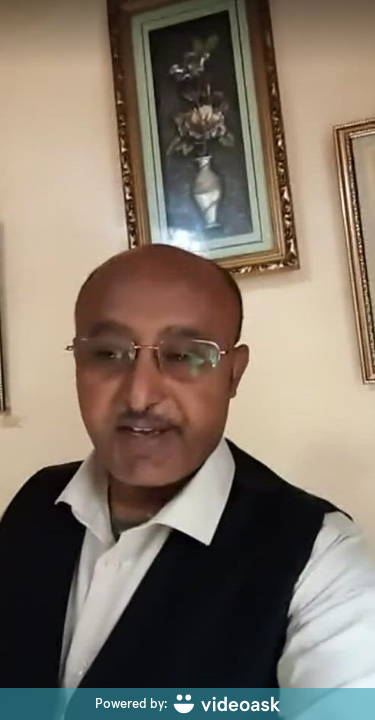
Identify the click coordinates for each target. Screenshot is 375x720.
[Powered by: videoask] (187, 704)
